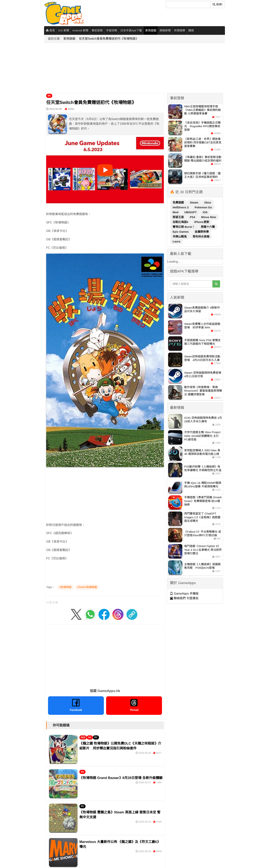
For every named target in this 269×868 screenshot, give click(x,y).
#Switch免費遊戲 (87, 587)
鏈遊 (191, 30)
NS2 (83, 737)
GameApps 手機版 (184, 594)
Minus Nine (209, 217)
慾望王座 (179, 217)
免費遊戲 (179, 202)
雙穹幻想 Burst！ (184, 227)
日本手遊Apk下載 (131, 30)
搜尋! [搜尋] (218, 4)
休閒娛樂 (180, 30)
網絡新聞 (165, 30)
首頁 (50, 30)
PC (96, 737)
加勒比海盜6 (181, 222)
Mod (176, 212)
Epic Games (181, 232)
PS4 (193, 217)
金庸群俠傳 (202, 232)
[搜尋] (188, 4)
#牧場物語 (65, 587)
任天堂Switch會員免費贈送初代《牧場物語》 (109, 39)
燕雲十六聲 (208, 227)
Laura (176, 241)
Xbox (208, 202)
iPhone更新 (202, 222)
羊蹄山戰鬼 (180, 236)
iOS (205, 212)
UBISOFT (191, 212)
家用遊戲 (151, 30)
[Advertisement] (136, 68)
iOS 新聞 (64, 30)
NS (49, 96)
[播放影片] (105, 170)
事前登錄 (97, 30)
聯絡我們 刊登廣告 (184, 598)
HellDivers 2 (181, 207)
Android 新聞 (80, 30)
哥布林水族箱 (201, 236)
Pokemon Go (203, 207)
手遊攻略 (112, 30)
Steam (194, 202)
